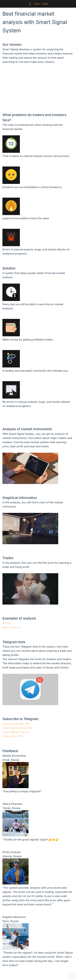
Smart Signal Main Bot (16, 724)
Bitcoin (7, 623)
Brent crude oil (11, 627)
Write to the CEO (13, 736)
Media (45, 4)
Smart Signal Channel (16, 732)
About (37, 4)
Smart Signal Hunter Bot (17, 728)
